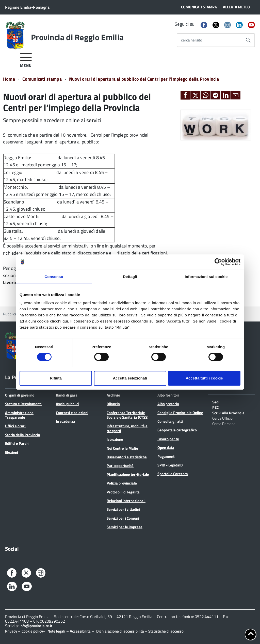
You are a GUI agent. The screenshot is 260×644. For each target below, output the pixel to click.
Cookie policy (32, 631)
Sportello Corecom (173, 474)
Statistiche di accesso (166, 631)
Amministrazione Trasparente (19, 415)
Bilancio (113, 404)
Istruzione (115, 439)
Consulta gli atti (170, 421)
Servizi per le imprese (125, 527)
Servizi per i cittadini (123, 509)
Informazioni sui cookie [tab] (206, 277)
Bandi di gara (67, 395)
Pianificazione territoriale (128, 474)
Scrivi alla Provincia (228, 413)
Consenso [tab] (54, 277)
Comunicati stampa (42, 79)
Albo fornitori (168, 395)
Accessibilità (80, 631)
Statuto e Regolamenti (23, 404)
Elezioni (12, 452)
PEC (215, 407)
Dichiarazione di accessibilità (120, 631)
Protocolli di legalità (123, 492)
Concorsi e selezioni (72, 413)
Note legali (56, 631)
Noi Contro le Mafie (122, 448)
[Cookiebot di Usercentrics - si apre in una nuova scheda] (218, 262)
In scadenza (66, 421)
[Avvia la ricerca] (248, 40)
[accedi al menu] (26, 59)
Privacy (11, 631)
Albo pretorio (168, 404)
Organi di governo (20, 395)
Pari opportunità (120, 466)
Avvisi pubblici (68, 404)
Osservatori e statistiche (127, 457)
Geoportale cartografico (177, 430)
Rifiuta (56, 378)
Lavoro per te (168, 439)
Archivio (113, 395)
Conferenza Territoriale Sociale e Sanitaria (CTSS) (128, 415)
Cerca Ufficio (222, 418)
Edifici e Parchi (17, 443)
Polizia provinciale (122, 483)
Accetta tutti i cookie (204, 378)
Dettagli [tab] (130, 277)
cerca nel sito (192, 40)
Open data (166, 448)
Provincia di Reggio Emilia (77, 37)
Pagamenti (166, 456)
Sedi (216, 402)
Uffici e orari (15, 426)
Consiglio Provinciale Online (180, 413)
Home (9, 79)
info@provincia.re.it (36, 626)
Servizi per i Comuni (123, 518)
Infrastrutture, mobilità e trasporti (127, 428)
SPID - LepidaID (170, 465)
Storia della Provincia (23, 435)
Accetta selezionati (130, 378)
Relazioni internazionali (126, 501)
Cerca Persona (224, 423)
